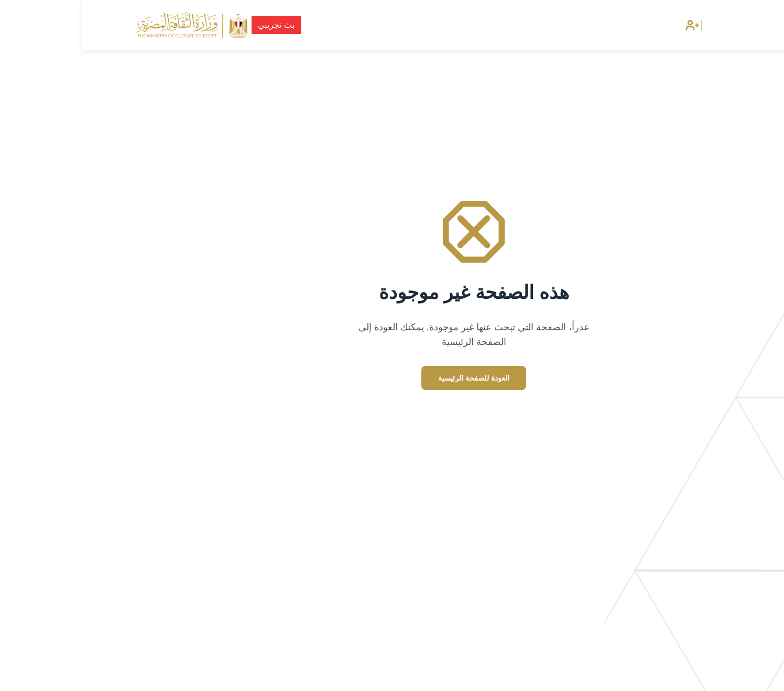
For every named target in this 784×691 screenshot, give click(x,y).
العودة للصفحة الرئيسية (392, 378)
